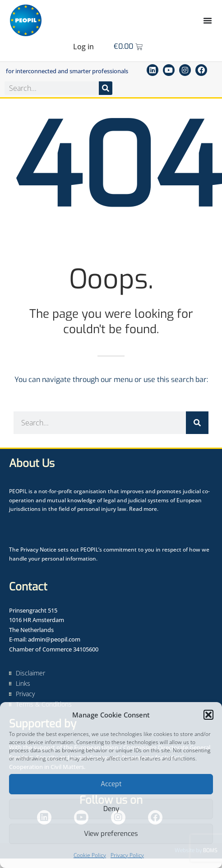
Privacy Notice (38, 550)
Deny (111, 809)
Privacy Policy (127, 855)
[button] (208, 715)
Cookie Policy (90, 855)
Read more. (144, 509)
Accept (111, 784)
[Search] (106, 88)
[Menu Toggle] (208, 20)
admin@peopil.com (54, 639)
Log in (83, 47)
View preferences (111, 834)
